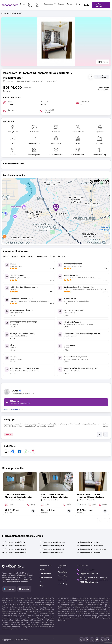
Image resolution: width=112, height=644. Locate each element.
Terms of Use (62, 576)
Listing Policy (62, 584)
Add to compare (101, 76)
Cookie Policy (63, 580)
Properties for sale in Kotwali (53, 553)
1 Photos (103, 62)
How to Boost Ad (46, 578)
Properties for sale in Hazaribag (54, 542)
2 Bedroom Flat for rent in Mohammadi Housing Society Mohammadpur (18, 496)
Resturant (62, 256)
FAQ (41, 582)
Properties (50, 4)
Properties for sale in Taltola (15, 542)
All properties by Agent (13, 409)
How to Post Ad (45, 574)
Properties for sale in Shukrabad (92, 546)
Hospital (15, 256)
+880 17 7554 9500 (86, 570)
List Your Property (98, 5)
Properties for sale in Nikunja (90, 542)
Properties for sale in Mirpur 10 (16, 549)
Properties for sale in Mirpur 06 (53, 546)
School (6, 256)
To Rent (30, 5)
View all (8, 434)
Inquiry (61, 4)
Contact (70, 4)
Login (86, 5)
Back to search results (12, 13)
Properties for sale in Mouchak (16, 546)
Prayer (52, 256)
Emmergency (42, 256)
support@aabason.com (88, 574)
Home (23, 4)
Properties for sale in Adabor (90, 553)
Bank (23, 256)
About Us (43, 570)
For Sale (38, 5)
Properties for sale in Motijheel (53, 549)
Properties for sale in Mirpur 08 (16, 553)
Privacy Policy (63, 572)
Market (31, 256)
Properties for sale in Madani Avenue (93, 549)
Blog (78, 4)
